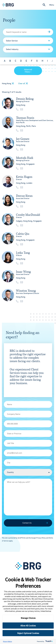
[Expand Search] (44, 5)
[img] (8, 103)
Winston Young (26, 291)
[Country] (28, 472)
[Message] (28, 497)
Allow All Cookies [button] (28, 626)
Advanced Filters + (28, 71)
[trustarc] (49, 641)
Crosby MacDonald (28, 215)
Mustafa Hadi (25, 158)
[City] (28, 463)
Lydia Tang (23, 253)
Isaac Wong (23, 272)
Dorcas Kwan (24, 196)
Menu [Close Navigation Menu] (52, 5)
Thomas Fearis (25, 118)
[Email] (28, 453)
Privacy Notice (7, 641)
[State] (28, 434)
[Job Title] (28, 443)
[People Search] (28, 32)
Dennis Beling (25, 99)
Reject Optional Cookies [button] (28, 633)
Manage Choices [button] (28, 618)
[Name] (28, 404)
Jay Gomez (23, 139)
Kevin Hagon (24, 177)
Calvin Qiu (23, 234)
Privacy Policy (41, 538)
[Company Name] (28, 414)
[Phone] (28, 424)
